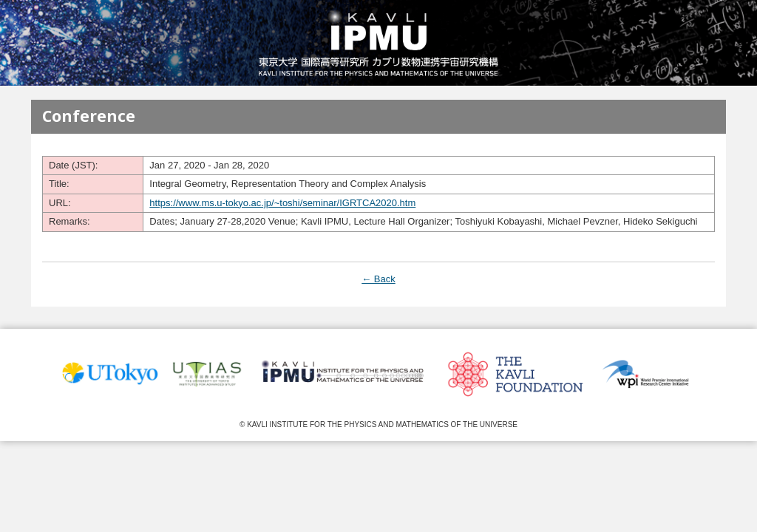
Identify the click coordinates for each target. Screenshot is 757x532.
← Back (378, 279)
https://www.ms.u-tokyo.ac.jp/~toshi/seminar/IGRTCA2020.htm (282, 203)
